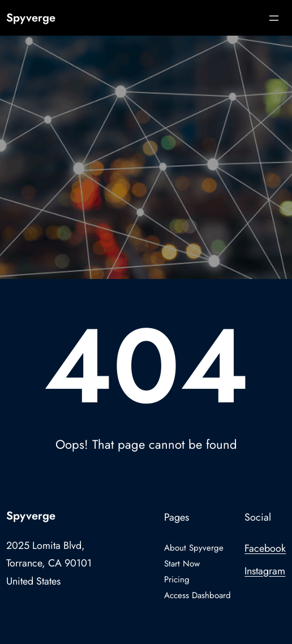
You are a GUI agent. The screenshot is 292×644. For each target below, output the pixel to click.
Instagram (265, 571)
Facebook (265, 548)
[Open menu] (274, 18)
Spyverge (31, 18)
